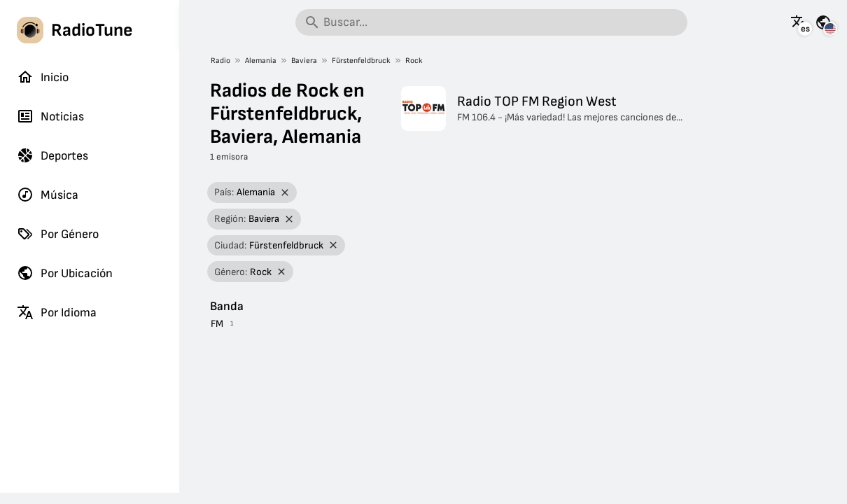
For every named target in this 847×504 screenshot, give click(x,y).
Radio (220, 61)
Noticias (50, 116)
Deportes (52, 155)
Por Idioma (57, 312)
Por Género (58, 234)
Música (48, 195)
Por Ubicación (65, 273)
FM (217, 324)
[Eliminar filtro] (285, 193)
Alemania (261, 61)
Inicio (43, 77)
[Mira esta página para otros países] (823, 22)
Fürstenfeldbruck (361, 61)
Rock (414, 61)
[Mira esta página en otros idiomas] (799, 22)
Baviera (304, 61)
